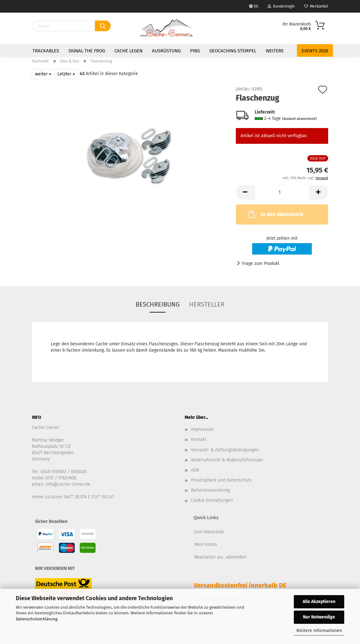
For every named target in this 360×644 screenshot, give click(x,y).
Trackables (46, 51)
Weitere (275, 51)
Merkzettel (316, 6)
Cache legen (128, 51)
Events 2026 (315, 51)
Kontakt (199, 439)
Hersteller (207, 304)
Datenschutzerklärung (37, 619)
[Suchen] (103, 26)
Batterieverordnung (210, 490)
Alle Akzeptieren (319, 602)
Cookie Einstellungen (212, 500)
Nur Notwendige (319, 617)
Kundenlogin (281, 6)
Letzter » (66, 74)
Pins (195, 51)
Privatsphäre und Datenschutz (221, 480)
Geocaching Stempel (233, 51)
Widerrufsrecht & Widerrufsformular (227, 460)
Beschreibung (158, 304)
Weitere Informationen (319, 631)
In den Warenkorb (275, 214)
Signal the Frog (87, 51)
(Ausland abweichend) (299, 119)
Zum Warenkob (209, 532)
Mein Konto (206, 544)
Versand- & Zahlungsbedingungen (225, 450)
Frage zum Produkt (261, 263)
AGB (195, 470)
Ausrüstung (166, 51)
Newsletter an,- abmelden (220, 557)
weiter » (43, 74)
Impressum (202, 429)
